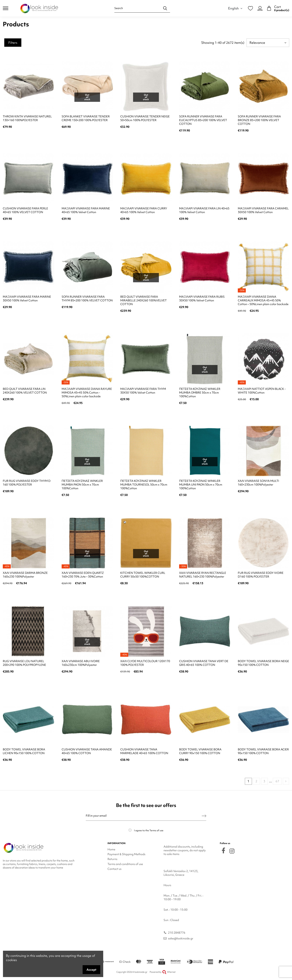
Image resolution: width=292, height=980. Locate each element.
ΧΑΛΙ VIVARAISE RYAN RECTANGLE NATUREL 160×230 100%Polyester (203, 575)
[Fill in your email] (144, 816)
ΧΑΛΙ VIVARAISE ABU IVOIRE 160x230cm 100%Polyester (81, 663)
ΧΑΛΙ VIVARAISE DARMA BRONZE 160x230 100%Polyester (25, 575)
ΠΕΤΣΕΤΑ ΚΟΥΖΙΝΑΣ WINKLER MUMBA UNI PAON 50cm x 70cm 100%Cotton (201, 485)
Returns (112, 859)
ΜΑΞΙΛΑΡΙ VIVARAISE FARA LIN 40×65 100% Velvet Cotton (204, 210)
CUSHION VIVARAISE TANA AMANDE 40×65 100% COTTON (87, 751)
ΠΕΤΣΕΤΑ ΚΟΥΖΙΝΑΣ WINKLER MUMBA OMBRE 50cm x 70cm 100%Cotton (200, 393)
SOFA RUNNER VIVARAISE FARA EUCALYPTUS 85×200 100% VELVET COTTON (203, 120)
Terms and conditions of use (125, 864)
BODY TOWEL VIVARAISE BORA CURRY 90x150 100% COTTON (200, 751)
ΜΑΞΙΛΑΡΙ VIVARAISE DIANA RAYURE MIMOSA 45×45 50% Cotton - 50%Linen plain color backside (87, 393)
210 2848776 (177, 933)
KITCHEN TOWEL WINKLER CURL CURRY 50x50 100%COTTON (143, 575)
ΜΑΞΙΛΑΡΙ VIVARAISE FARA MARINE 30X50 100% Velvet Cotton (27, 299)
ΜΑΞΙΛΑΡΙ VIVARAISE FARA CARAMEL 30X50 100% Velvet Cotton (263, 210)
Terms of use (156, 830)
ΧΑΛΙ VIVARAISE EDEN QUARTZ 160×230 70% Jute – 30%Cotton (83, 575)
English (236, 8)
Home (111, 849)
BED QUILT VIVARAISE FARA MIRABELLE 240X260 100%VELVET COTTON (143, 300)
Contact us (114, 869)
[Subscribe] (204, 816)
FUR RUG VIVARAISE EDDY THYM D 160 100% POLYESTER (27, 483)
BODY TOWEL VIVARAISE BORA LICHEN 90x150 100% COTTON (24, 751)
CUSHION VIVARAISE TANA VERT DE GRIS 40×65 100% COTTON (204, 663)
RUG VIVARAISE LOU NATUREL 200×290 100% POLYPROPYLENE (24, 663)
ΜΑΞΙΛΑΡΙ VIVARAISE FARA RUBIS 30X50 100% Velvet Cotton (202, 299)
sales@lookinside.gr (181, 938)
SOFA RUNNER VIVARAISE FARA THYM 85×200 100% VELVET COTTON (87, 299)
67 (277, 781)
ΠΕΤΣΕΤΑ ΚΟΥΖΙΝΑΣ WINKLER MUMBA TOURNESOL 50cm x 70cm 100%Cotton (144, 485)
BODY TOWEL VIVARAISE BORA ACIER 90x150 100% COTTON (263, 751)
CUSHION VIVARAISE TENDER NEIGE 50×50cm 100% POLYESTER (145, 118)
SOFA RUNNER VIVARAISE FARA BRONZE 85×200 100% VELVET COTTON (259, 120)
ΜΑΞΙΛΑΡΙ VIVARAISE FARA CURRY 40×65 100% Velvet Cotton (144, 210)
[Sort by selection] (268, 43)
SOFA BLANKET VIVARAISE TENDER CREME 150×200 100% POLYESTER (86, 118)
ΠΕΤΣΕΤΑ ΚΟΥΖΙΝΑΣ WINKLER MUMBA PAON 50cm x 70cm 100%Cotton (82, 485)
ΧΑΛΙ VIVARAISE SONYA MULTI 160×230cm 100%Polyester (258, 483)
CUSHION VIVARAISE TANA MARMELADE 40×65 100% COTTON (144, 751)
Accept (91, 970)
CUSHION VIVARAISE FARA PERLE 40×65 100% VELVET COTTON (25, 210)
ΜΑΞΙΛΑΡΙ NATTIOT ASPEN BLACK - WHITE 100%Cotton (262, 391)
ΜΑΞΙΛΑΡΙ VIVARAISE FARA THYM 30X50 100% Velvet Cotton (143, 391)
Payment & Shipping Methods (126, 854)
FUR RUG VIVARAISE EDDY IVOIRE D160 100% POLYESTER (261, 575)
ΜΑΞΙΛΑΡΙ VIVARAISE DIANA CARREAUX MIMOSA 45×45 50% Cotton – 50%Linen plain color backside (263, 300)
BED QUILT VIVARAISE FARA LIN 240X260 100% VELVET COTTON (25, 391)
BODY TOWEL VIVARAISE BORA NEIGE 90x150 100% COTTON (263, 663)
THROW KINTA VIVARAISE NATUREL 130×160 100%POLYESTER (27, 118)
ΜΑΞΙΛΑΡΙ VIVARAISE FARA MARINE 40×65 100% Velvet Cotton (86, 210)
